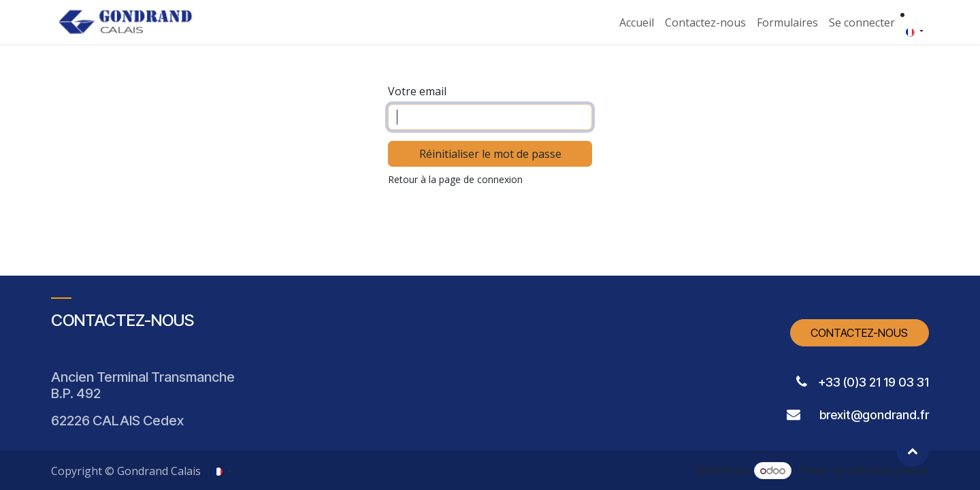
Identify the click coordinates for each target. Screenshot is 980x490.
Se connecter (862, 22)
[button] (913, 451)
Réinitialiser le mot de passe (490, 154)
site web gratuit (889, 470)
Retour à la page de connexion (455, 179)
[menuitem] (637, 22)
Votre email (417, 91)
